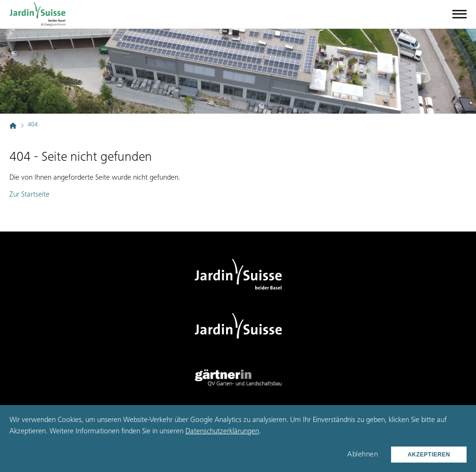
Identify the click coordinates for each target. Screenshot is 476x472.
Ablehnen (363, 455)
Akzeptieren (429, 455)
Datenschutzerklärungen (222, 431)
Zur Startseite (29, 195)
